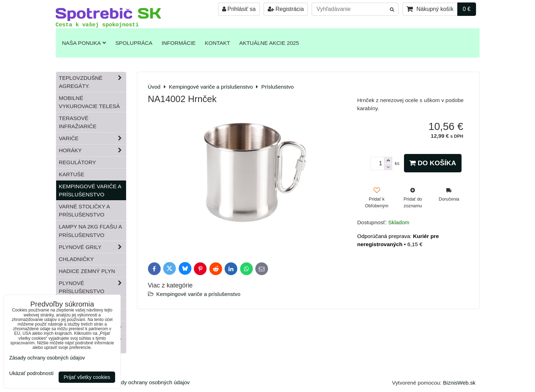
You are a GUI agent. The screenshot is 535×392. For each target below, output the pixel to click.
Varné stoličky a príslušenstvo (85, 210)
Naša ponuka (84, 43)
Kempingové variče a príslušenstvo (198, 294)
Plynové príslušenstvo (93, 287)
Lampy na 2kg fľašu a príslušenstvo (91, 231)
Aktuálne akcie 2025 (269, 43)
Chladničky (76, 259)
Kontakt (217, 43)
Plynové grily (93, 247)
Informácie (179, 43)
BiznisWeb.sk (459, 383)
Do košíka (433, 163)
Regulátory (78, 162)
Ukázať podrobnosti (31, 373)
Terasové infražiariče (78, 122)
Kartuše (72, 174)
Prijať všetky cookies (87, 377)
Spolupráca (134, 43)
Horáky (93, 150)
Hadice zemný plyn (87, 271)
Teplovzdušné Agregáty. (93, 82)
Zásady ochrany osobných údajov (149, 382)
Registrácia (286, 9)
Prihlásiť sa (239, 9)
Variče (93, 138)
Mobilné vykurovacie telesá (90, 102)
